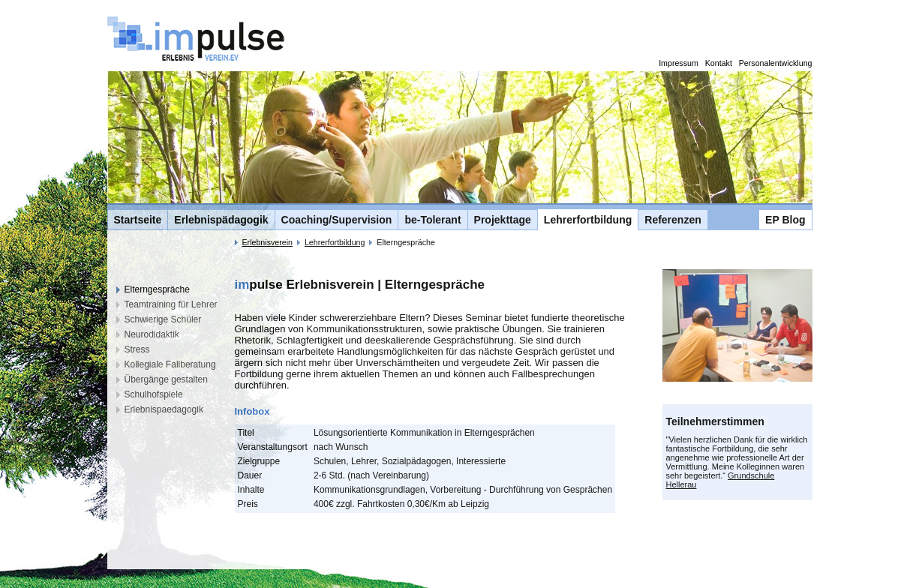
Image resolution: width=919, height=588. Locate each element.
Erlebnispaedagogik (164, 409)
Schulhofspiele (154, 394)
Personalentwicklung (776, 63)
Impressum (679, 63)
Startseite (138, 220)
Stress (137, 349)
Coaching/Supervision (337, 220)
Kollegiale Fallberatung (170, 364)
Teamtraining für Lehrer (171, 304)
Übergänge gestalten (166, 379)
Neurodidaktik (152, 334)
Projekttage (503, 220)
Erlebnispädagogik (221, 220)
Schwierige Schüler (163, 319)
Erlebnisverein (267, 242)
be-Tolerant (432, 220)
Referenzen (673, 220)
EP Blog (785, 220)
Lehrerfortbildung (588, 220)
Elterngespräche (157, 289)
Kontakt (719, 63)
